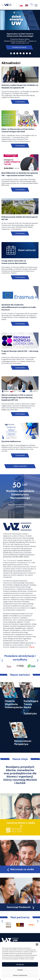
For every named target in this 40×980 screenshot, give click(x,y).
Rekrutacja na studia (20, 869)
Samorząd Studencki (21, 907)
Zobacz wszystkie (20, 466)
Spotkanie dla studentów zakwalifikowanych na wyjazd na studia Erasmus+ (19, 307)
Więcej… (32, 647)
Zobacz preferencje (20, 975)
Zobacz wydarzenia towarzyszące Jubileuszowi (20, 506)
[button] (37, 944)
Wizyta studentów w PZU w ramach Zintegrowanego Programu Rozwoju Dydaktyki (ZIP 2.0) (17, 398)
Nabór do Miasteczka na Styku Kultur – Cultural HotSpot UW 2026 (19, 130)
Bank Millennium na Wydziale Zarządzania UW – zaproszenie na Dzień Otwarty (20, 174)
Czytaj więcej (20, 102)
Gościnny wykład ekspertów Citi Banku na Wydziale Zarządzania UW (20, 86)
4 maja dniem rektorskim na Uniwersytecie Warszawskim (14, 262)
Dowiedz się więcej (19, 47)
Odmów (20, 970)
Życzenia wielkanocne (11, 441)
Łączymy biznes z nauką (21, 823)
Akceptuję (20, 964)
